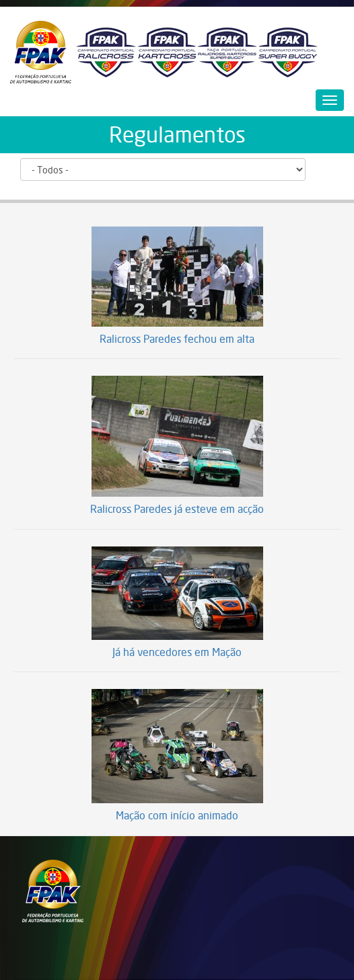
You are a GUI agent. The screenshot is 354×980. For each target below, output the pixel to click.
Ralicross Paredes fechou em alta (177, 339)
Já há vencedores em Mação (177, 653)
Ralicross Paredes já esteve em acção (177, 509)
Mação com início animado (177, 816)
